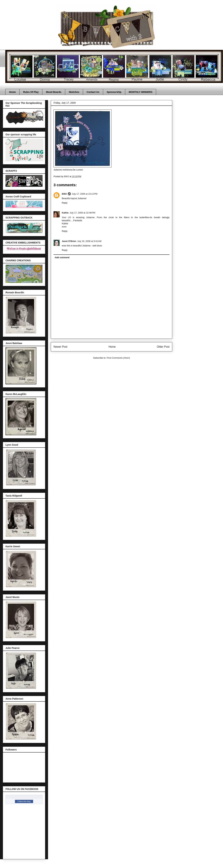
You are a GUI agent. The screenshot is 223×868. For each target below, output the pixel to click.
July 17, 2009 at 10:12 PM (85, 194)
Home (12, 92)
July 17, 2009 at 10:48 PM (82, 213)
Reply (65, 203)
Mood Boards (54, 92)
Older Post (163, 347)
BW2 (64, 194)
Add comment (62, 257)
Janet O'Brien (69, 241)
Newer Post (60, 347)
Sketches (74, 92)
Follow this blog (24, 801)
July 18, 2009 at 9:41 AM (89, 241)
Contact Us (93, 92)
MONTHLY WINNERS (141, 92)
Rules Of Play (31, 92)
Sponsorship (114, 92)
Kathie (65, 213)
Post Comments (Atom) (118, 358)
